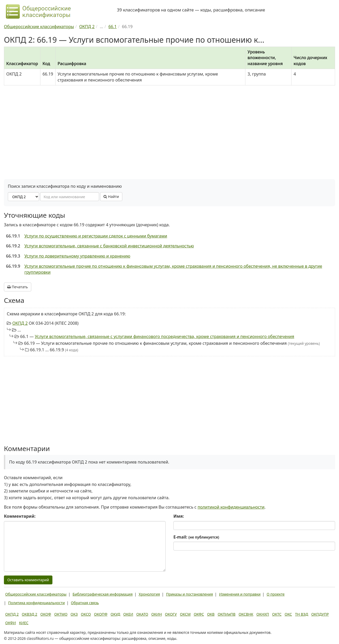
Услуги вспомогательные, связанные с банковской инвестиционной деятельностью (109, 246)
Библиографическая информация (102, 594)
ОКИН (156, 614)
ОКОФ (46, 614)
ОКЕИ (128, 614)
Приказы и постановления (190, 594)
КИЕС (24, 623)
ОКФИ (11, 623)
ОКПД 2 (20, 323)
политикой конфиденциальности (231, 507)
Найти (111, 196)
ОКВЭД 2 (30, 614)
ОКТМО (61, 614)
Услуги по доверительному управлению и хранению (77, 256)
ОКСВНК (246, 614)
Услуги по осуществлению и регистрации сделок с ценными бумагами (96, 236)
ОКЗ (74, 614)
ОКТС (277, 614)
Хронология (149, 594)
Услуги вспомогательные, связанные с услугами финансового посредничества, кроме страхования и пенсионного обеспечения (164, 336)
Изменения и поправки (240, 594)
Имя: (179, 516)
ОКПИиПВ (227, 614)
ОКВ (211, 614)
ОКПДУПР (320, 614)
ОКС (288, 614)
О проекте (276, 594)
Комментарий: (20, 516)
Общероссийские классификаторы (36, 594)
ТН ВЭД (302, 614)
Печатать (18, 287)
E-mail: (196, 537)
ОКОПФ (101, 614)
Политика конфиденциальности (36, 603)
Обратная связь (85, 603)
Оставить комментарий (28, 580)
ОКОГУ (171, 614)
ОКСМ (185, 614)
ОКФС (199, 614)
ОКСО (86, 614)
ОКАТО (142, 614)
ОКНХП (263, 614)
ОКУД (115, 614)
